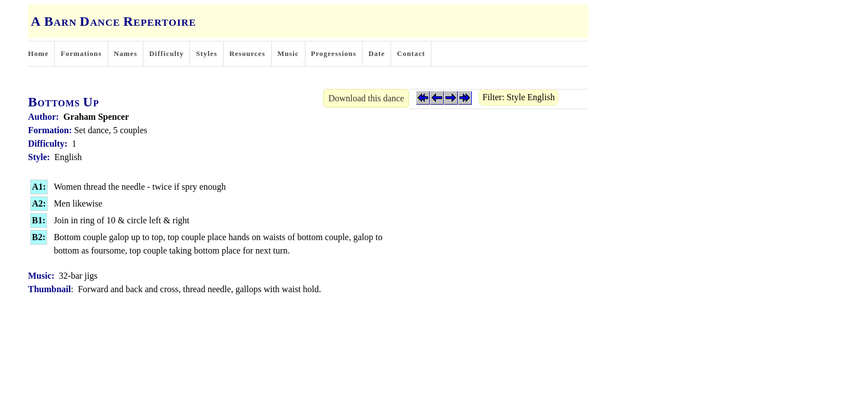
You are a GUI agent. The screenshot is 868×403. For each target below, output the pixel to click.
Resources (247, 54)
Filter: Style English (519, 97)
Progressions (334, 54)
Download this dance (366, 98)
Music (288, 54)
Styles (207, 54)
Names (126, 54)
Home (38, 54)
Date (377, 54)
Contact (411, 54)
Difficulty (166, 54)
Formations (81, 54)
